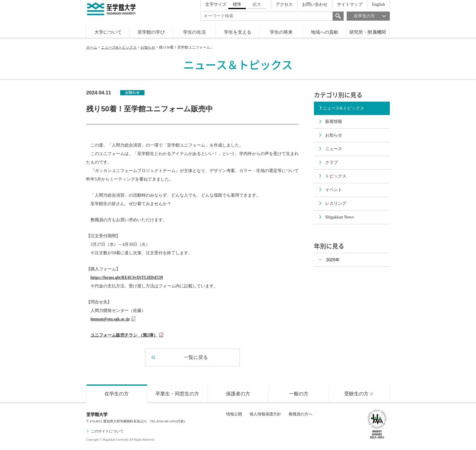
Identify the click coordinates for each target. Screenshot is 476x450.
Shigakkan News (336, 217)
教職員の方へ (301, 414)
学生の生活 (194, 32)
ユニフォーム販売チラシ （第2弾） (127, 335)
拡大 (257, 4)
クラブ (328, 162)
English (378, 4)
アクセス (284, 4)
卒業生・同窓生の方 (177, 394)
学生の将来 (281, 32)
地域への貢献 (325, 32)
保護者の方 (238, 394)
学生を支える (238, 32)
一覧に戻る (180, 357)
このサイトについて (105, 431)
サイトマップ (350, 4)
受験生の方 (359, 394)
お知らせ (148, 47)
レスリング (332, 203)
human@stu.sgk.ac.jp (113, 319)
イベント (330, 190)
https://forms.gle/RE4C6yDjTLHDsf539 (127, 277)
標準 (237, 4)
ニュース (330, 149)
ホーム (92, 47)
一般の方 (299, 394)
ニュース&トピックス (119, 47)
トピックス (332, 176)
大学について (108, 32)
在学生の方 (372, 16)
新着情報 (330, 122)
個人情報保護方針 (265, 414)
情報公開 (234, 414)
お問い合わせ (315, 4)
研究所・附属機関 (368, 32)
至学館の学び (151, 32)
